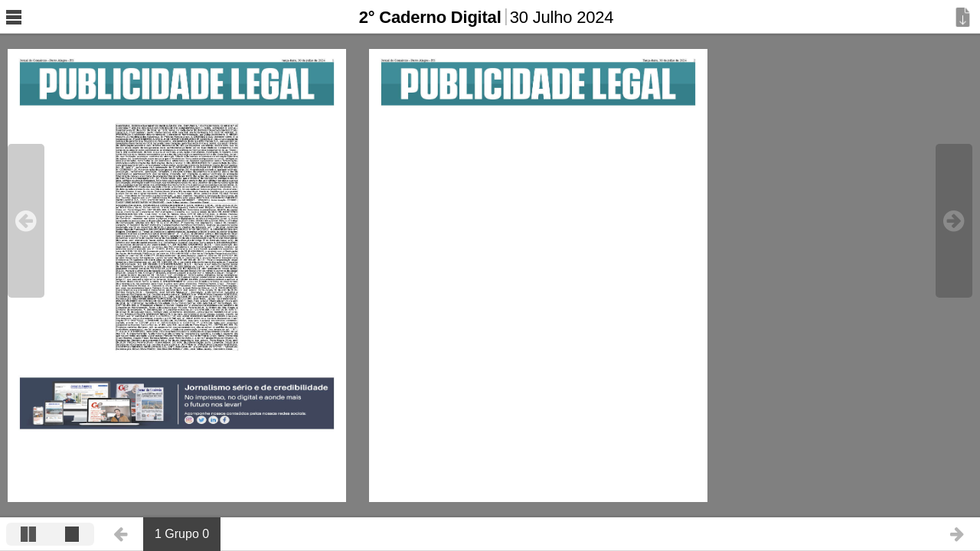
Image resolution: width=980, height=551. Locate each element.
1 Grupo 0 (182, 534)
